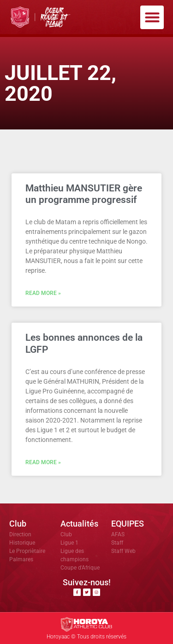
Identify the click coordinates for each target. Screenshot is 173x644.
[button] (152, 17)
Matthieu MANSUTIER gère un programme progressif (84, 194)
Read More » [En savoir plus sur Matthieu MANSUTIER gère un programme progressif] (43, 293)
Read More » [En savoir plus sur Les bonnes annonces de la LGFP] (43, 462)
